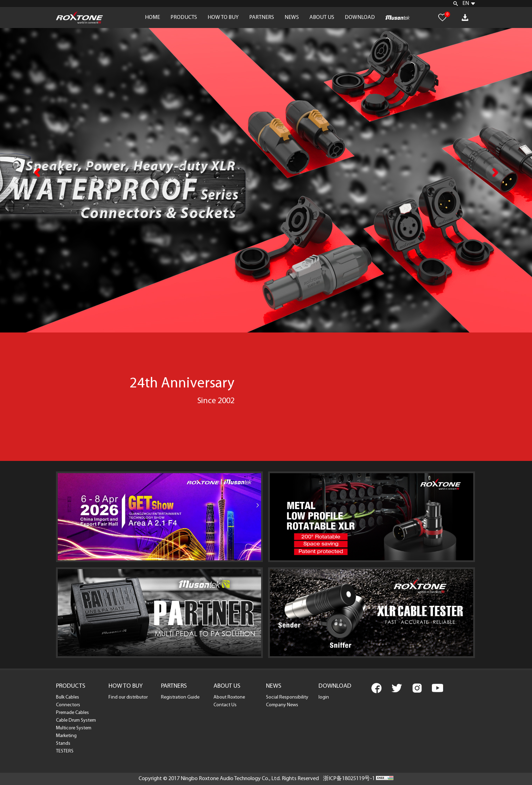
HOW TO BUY (223, 17)
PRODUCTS (184, 17)
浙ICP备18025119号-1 (349, 779)
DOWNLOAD (360, 17)
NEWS (292, 17)
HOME (152, 17)
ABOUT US (322, 17)
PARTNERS (262, 17)
